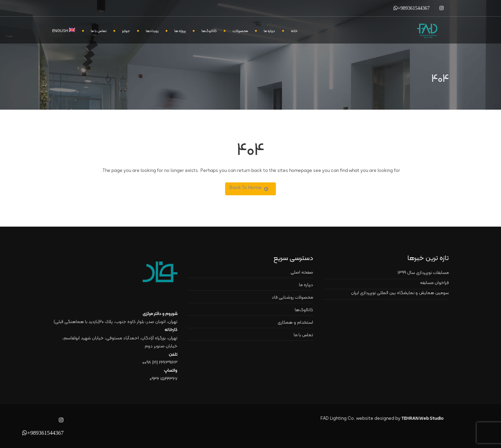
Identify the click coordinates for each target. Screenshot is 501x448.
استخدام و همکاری (295, 323)
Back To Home (249, 188)
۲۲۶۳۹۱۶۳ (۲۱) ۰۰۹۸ (160, 363)
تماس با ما (99, 31)
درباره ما (269, 31)
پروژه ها (180, 31)
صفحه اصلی (302, 273)
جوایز (126, 31)
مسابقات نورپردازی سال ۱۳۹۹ (423, 273)
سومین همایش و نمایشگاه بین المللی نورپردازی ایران (400, 293)
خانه (294, 31)
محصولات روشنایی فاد (292, 298)
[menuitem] (67, 31)
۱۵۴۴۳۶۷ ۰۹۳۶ (164, 379)
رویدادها (152, 31)
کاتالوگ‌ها (209, 31)
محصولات (240, 31)
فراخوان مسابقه (434, 283)
